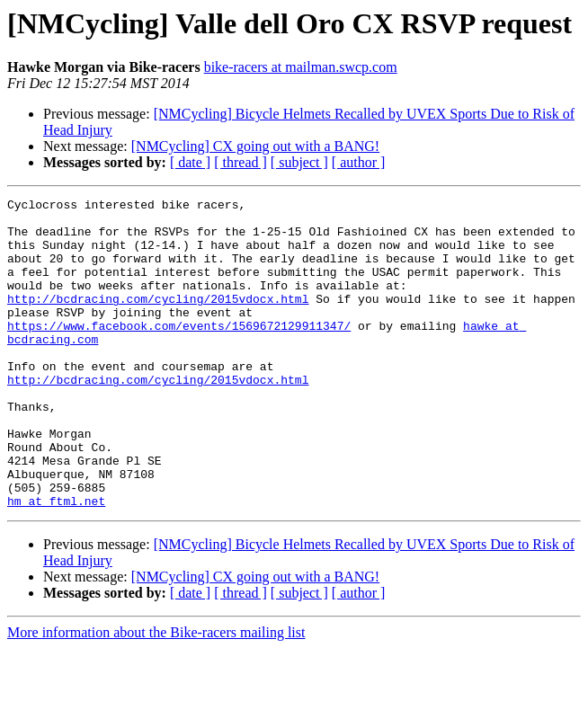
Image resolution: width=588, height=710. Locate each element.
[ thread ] (241, 162)
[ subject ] (299, 162)
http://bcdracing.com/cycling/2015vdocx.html (158, 320)
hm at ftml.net (56, 563)
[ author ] (359, 162)
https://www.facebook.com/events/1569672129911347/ (179, 352)
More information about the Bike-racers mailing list (156, 694)
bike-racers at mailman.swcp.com (301, 67)
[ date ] (190, 162)
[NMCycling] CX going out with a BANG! (255, 146)
